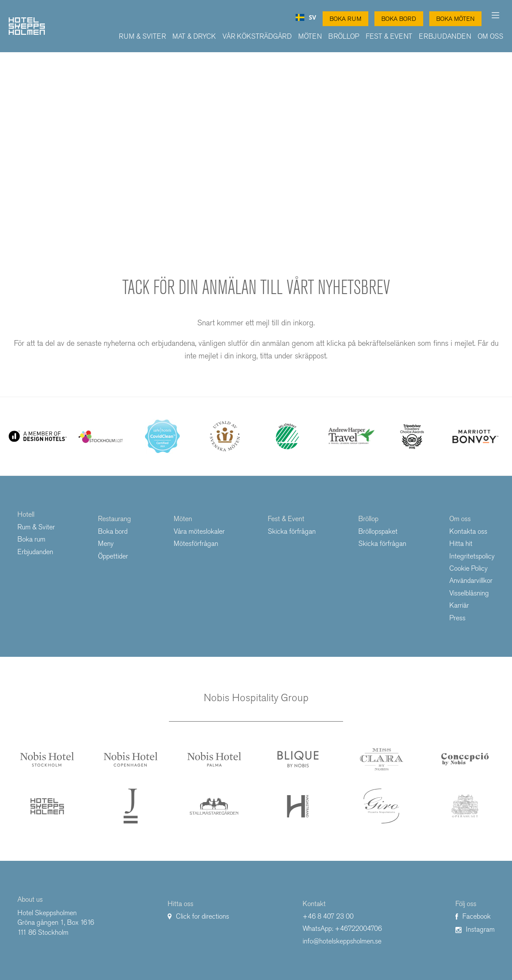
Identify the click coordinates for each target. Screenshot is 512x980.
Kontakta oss (468, 531)
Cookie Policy (468, 568)
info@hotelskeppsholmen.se (342, 941)
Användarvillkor (471, 580)
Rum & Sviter (142, 36)
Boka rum (31, 539)
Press (457, 618)
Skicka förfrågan (292, 531)
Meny (106, 544)
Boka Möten (455, 19)
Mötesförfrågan (196, 544)
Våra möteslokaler (199, 531)
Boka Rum (345, 19)
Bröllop (344, 36)
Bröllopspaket (378, 531)
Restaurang (115, 519)
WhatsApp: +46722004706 (342, 928)
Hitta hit (461, 544)
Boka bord (113, 531)
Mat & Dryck (194, 36)
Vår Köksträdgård (257, 36)
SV (306, 17)
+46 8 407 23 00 (328, 916)
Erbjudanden (445, 36)
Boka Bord (399, 19)
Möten (310, 36)
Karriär (459, 605)
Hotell (26, 514)
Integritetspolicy (472, 556)
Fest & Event (389, 36)
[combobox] (306, 17)
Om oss (490, 36)
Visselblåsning (469, 593)
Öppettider (113, 556)
